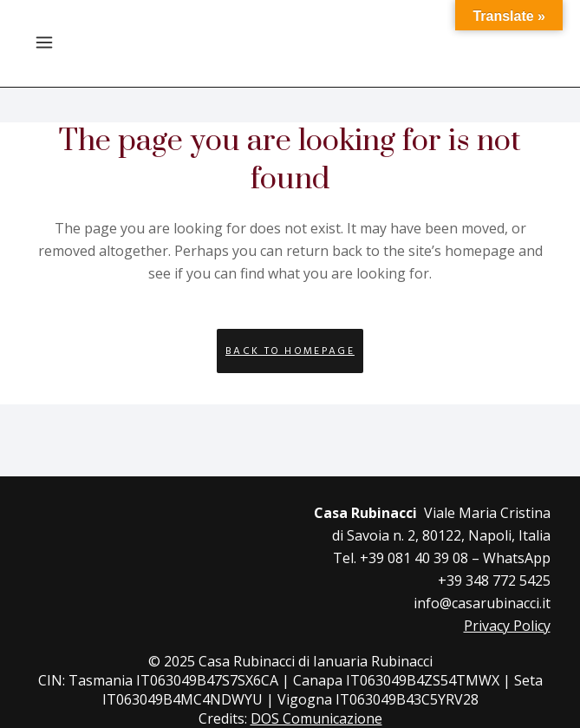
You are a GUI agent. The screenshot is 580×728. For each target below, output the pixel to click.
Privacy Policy (507, 626)
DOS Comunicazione (316, 718)
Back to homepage (290, 351)
